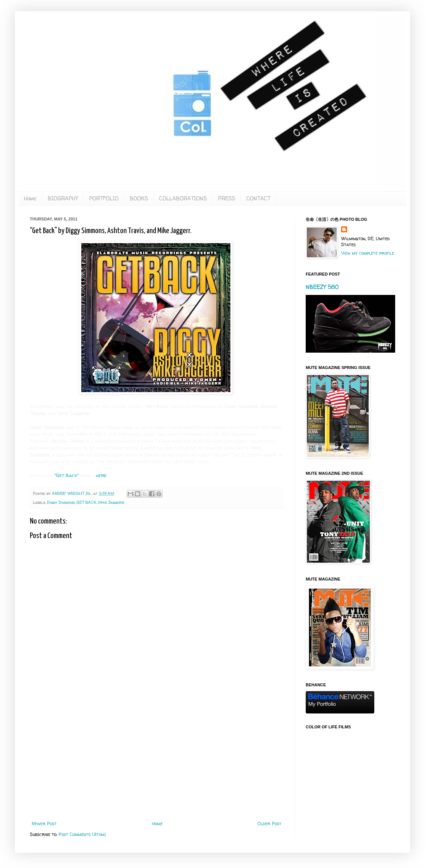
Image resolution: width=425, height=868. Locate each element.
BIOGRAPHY (63, 198)
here (101, 475)
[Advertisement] (157, 760)
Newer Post (44, 824)
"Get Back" (67, 475)
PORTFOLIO (104, 198)
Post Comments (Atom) (82, 834)
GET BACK (86, 502)
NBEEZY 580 (322, 287)
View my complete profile (368, 253)
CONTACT (258, 198)
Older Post (270, 824)
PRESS (227, 198)
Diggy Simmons (61, 502)
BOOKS (139, 198)
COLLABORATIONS (183, 198)
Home (30, 198)
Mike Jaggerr (111, 502)
